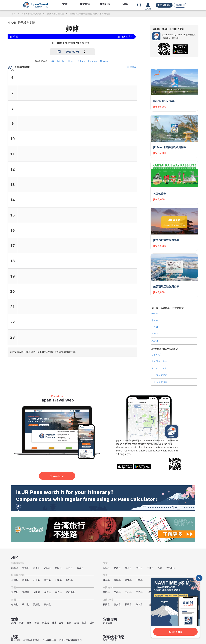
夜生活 (46, 623)
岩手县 (37, 568)
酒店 (84, 623)
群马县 (128, 568)
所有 (52, 61)
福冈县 (106, 604)
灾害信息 (108, 623)
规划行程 (105, 4)
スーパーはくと (159, 368)
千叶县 (150, 568)
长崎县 (128, 604)
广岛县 (139, 592)
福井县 (47, 580)
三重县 (139, 580)
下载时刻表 (131, 67)
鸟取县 (106, 592)
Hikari (71, 61)
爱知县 (128, 580)
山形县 (69, 568)
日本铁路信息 (49, 640)
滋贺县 (15, 592)
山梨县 (58, 580)
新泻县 (15, 580)
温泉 (92, 623)
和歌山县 (70, 592)
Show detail (57, 476)
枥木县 (117, 568)
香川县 (26, 604)
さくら (155, 320)
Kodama (93, 61)
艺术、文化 (58, 623)
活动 (77, 623)
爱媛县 (37, 604)
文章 (65, 4)
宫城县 (47, 568)
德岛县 (15, 604)
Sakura (81, 61)
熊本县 (139, 604)
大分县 (150, 604)
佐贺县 (117, 604)
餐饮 (37, 623)
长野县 (69, 580)
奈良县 (58, 592)
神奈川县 (171, 568)
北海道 (15, 568)
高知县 (47, 604)
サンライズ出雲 (159, 382)
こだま (155, 334)
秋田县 (58, 568)
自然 (29, 623)
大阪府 (37, 592)
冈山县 (128, 592)
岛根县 (117, 592)
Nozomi (104, 61)
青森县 (26, 568)
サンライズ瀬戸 (159, 375)
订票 (125, 4)
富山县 (26, 580)
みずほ (155, 341)
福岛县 (80, 568)
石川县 (37, 580)
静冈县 (117, 580)
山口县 (150, 592)
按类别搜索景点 (31, 640)
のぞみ (155, 313)
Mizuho (61, 61)
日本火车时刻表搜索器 (70, 640)
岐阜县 (106, 580)
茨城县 (106, 568)
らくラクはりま (159, 361)
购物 (69, 623)
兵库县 (47, 592)
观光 (14, 623)
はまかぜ (156, 354)
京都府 (26, 592)
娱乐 (21, 623)
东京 (160, 568)
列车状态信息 (110, 640)
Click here (176, 632)
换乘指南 (85, 4)
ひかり (155, 327)
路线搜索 (16, 640)
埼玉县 (139, 568)
